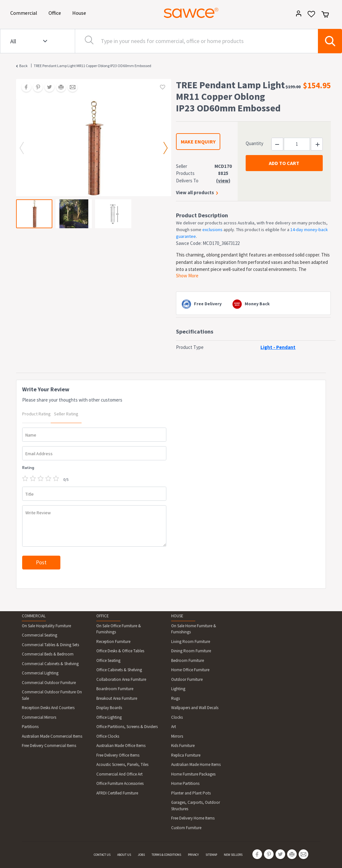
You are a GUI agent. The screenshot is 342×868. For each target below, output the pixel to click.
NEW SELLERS (233, 855)
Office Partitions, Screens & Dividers (127, 727)
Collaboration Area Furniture (121, 679)
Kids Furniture (183, 746)
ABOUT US (124, 855)
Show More (187, 276)
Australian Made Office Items (121, 746)
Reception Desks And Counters (48, 708)
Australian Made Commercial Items (52, 736)
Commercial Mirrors (39, 717)
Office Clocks (108, 736)
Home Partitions (185, 783)
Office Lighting (109, 717)
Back (23, 66)
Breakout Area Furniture (117, 698)
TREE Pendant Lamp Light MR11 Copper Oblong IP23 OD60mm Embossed (92, 66)
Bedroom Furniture (188, 660)
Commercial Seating (39, 635)
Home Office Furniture (190, 670)
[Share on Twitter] (47, 88)
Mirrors (177, 736)
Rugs (175, 698)
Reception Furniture (113, 642)
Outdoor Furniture (187, 679)
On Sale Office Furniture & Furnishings (119, 629)
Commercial (25, 12)
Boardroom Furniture (115, 689)
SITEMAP (211, 855)
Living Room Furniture (191, 642)
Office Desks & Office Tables (120, 651)
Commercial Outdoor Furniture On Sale (52, 695)
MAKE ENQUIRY (198, 142)
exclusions (212, 230)
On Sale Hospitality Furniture (46, 626)
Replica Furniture (186, 755)
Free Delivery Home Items (193, 818)
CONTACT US (102, 855)
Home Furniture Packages (193, 774)
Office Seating (108, 660)
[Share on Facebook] (24, 88)
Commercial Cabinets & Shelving (50, 664)
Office (56, 12)
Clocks (177, 717)
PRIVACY (193, 855)
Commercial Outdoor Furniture (49, 683)
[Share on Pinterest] (36, 88)
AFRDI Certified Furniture (117, 793)
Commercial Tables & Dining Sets (50, 645)
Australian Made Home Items (196, 764)
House (80, 12)
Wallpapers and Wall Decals (195, 708)
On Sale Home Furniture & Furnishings (194, 629)
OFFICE (103, 616)
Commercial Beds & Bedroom (48, 654)
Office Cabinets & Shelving (119, 670)
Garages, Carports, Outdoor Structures (196, 806)
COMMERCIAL (34, 616)
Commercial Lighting (40, 673)
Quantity (254, 143)
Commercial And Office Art (119, 774)
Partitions (30, 727)
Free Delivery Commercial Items (49, 746)
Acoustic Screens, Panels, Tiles (122, 764)
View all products (195, 192)
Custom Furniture (186, 828)
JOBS (141, 855)
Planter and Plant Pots (191, 793)
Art (174, 727)
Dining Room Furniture (191, 651)
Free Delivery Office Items (118, 755)
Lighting (178, 689)
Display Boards (109, 708)
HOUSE (177, 616)
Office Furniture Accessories (120, 783)
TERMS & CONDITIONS (166, 855)
